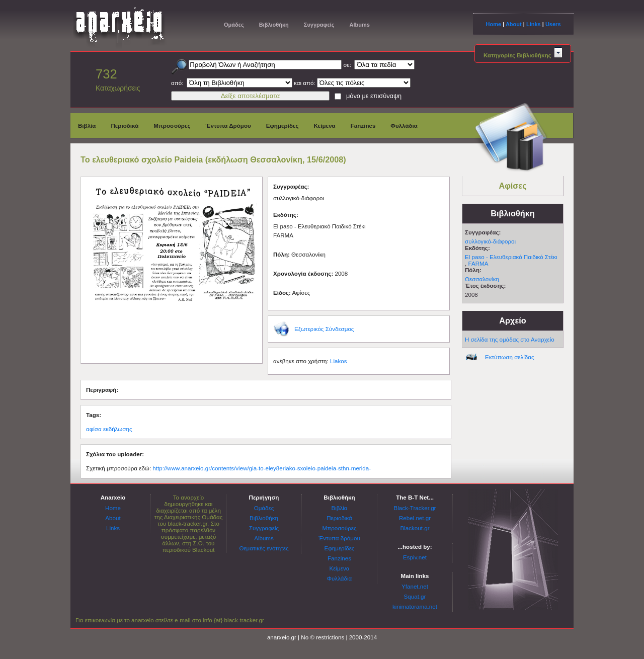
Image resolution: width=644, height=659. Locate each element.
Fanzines (363, 126)
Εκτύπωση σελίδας (510, 357)
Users (553, 24)
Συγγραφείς (319, 25)
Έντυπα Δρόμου (228, 126)
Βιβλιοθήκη (274, 25)
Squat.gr (415, 596)
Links (534, 24)
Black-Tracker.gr (415, 508)
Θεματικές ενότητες (264, 548)
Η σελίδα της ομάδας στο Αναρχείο (510, 339)
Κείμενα (324, 126)
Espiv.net (415, 557)
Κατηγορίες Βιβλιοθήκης (523, 55)
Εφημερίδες (283, 126)
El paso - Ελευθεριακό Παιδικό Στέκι (511, 257)
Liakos (339, 361)
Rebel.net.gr (415, 518)
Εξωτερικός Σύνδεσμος (324, 329)
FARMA (478, 263)
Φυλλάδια (404, 126)
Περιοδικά (125, 126)
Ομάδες (234, 25)
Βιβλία (87, 126)
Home (493, 24)
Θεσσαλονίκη (482, 279)
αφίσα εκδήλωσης (109, 429)
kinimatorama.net (415, 606)
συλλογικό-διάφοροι (490, 241)
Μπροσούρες (172, 126)
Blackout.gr (415, 528)
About (514, 24)
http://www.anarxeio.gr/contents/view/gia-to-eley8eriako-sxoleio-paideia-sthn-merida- (262, 468)
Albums (359, 25)
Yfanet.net (415, 586)
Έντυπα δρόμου (339, 538)
